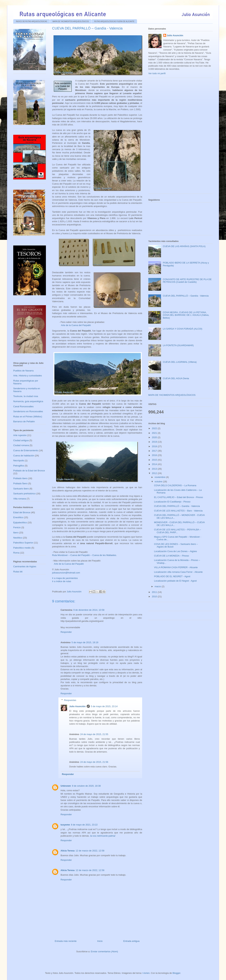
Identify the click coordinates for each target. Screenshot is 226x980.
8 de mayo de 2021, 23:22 (84, 825)
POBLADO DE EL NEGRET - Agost (172, 576)
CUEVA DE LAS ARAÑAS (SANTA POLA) (184, 246)
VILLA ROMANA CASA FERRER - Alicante (176, 567)
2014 (155, 464)
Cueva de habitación (24, 456)
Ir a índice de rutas (62, 581)
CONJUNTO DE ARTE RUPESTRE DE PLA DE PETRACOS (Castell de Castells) (187, 281)
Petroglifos (19, 466)
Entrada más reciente (66, 941)
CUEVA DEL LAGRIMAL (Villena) (180, 362)
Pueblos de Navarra (23, 371)
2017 (155, 451)
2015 (155, 460)
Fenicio (17, 527)
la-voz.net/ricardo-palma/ (103, 836)
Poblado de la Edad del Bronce (29, 471)
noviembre (160, 477)
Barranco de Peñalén (24, 421)
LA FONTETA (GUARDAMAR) (178, 345)
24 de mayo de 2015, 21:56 (94, 762)
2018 (155, 446)
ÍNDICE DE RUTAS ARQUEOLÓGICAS (32, 21)
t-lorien (146, 973)
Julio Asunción (77, 706)
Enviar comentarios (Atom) (104, 951)
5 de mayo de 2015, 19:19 (85, 642)
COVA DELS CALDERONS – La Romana (175, 485)
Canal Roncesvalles (23, 406)
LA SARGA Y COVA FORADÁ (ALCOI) (182, 329)
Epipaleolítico (20, 522)
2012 (155, 473)
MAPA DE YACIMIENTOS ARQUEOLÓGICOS (71, 21)
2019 (155, 442)
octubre (159, 482)
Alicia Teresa (68, 851)
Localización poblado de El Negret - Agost (175, 581)
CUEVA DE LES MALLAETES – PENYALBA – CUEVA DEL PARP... (177, 531)
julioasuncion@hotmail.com (66, 573)
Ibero (16, 533)
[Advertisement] (175, 137)
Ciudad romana (21, 445)
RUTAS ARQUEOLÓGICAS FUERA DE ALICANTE (114, 21)
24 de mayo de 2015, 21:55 (94, 734)
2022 (155, 428)
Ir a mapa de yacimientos (65, 578)
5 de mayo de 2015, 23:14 (104, 706)
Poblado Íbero (20, 483)
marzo (158, 586)
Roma (16, 553)
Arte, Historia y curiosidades (28, 376)
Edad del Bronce (22, 512)
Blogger (176, 973)
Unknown (66, 786)
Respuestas (70, 700)
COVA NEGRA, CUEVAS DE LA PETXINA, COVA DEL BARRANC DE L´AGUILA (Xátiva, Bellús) (186, 315)
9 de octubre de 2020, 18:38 (86, 786)
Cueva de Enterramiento (26, 450)
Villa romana (20, 499)
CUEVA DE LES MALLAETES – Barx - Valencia (178, 511)
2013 (155, 469)
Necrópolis (19, 461)
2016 (155, 455)
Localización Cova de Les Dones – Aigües (175, 551)
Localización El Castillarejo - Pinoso (172, 502)
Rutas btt (18, 572)
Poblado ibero (20, 478)
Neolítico (18, 538)
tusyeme (65, 825)
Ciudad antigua (21, 440)
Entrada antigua (131, 941)
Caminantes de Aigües (25, 566)
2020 (155, 437)
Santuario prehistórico (24, 494)
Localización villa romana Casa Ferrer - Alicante (178, 572)
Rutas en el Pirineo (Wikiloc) (28, 417)
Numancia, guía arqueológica (28, 401)
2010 (155, 596)
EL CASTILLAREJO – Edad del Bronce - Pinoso (178, 497)
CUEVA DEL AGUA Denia (176, 378)
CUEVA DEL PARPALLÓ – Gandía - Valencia (186, 296)
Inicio (100, 941)
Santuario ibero (21, 489)
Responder (66, 632)
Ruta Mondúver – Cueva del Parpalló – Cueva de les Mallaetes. (84, 555)
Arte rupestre (20, 435)
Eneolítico (18, 517)
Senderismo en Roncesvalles (28, 411)
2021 (155, 433)
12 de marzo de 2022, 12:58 (90, 851)
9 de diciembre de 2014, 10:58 (89, 610)
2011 (155, 592)
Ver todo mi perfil (157, 73)
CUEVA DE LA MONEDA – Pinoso (171, 556)
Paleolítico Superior (23, 543)
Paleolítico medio (22, 548)
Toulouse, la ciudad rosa (26, 396)
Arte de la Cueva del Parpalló (76, 325)
